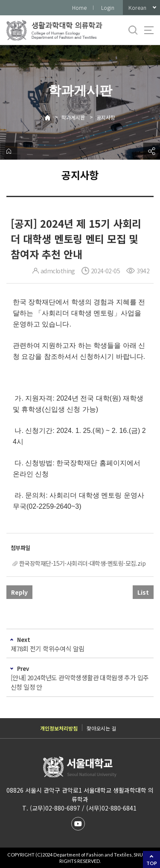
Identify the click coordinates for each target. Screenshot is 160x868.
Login (108, 7)
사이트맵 (149, 30)
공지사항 (106, 117)
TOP (152, 863)
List (143, 592)
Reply (19, 592)
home (9, 151)
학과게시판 (73, 117)
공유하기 (151, 151)
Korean (137, 7)
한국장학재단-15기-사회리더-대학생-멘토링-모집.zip (82, 563)
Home (79, 7)
